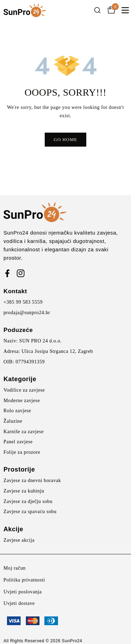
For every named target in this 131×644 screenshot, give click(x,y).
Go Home (65, 139)
